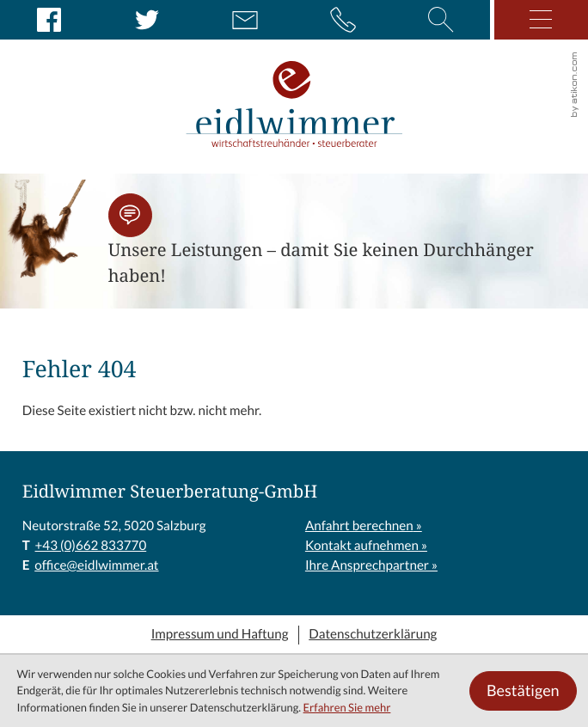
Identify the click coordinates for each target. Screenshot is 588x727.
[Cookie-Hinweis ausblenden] (523, 691)
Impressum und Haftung (220, 635)
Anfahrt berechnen (359, 526)
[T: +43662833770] (91, 547)
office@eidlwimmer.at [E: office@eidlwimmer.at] (96, 566)
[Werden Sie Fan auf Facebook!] (49, 20)
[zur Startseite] (294, 87)
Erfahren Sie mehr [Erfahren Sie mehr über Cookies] (347, 708)
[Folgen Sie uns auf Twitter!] (147, 20)
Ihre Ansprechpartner (367, 566)
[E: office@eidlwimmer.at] (245, 20)
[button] (130, 215)
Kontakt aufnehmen (362, 546)
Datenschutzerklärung (373, 635)
